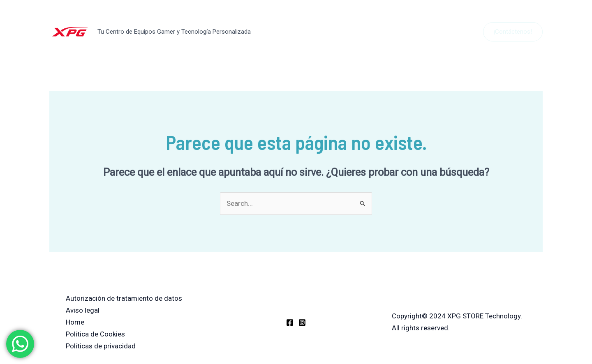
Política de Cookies (95, 334)
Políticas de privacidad (101, 346)
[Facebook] (290, 323)
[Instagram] (302, 323)
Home (75, 322)
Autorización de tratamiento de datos (124, 298)
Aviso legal (83, 310)
